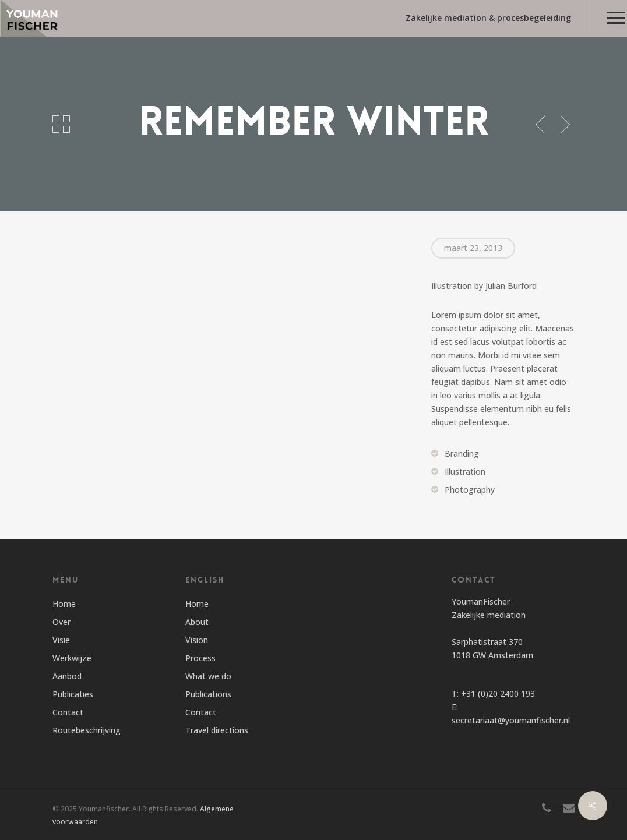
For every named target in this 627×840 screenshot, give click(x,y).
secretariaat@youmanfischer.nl (511, 720)
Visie (61, 640)
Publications (208, 694)
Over (61, 622)
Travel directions (217, 730)
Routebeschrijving (87, 730)
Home (64, 604)
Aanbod (67, 676)
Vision (197, 640)
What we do (208, 676)
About (197, 622)
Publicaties (73, 694)
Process (200, 658)
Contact (68, 712)
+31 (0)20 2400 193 (498, 693)
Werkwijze (72, 658)
